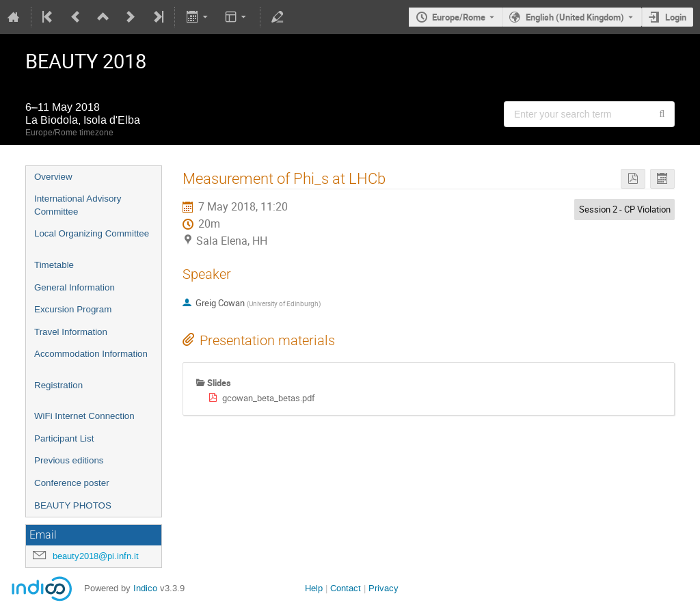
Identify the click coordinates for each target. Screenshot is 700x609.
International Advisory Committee (78, 205)
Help (314, 588)
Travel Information (71, 332)
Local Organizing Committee (92, 233)
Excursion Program (73, 309)
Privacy (383, 588)
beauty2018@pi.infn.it (96, 556)
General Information (75, 287)
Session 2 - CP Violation (625, 209)
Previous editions (69, 460)
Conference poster (72, 483)
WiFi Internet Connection (84, 416)
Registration (58, 385)
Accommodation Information (91, 354)
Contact (346, 588)
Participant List (64, 438)
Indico (145, 588)
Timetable (54, 265)
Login (676, 17)
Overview (53, 177)
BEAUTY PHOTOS (73, 505)
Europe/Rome (459, 17)
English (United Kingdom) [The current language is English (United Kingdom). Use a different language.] (575, 17)
